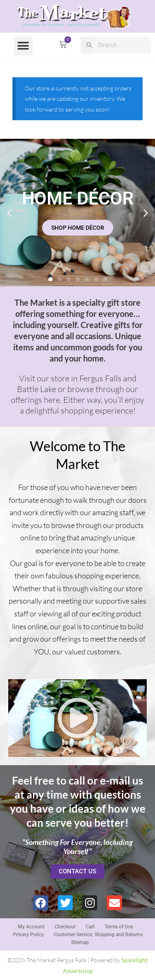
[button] (23, 46)
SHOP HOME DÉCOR (78, 228)
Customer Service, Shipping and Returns (98, 935)
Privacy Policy (28, 935)
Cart (90, 927)
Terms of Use (119, 927)
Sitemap (80, 942)
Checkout (65, 927)
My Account (31, 927)
